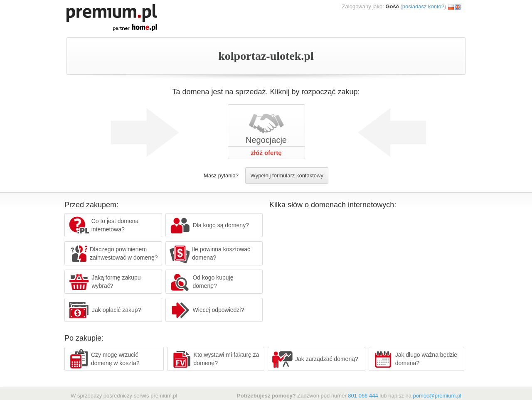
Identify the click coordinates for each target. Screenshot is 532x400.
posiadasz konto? (423, 6)
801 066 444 (363, 396)
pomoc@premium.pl (437, 396)
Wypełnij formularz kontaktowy (287, 175)
